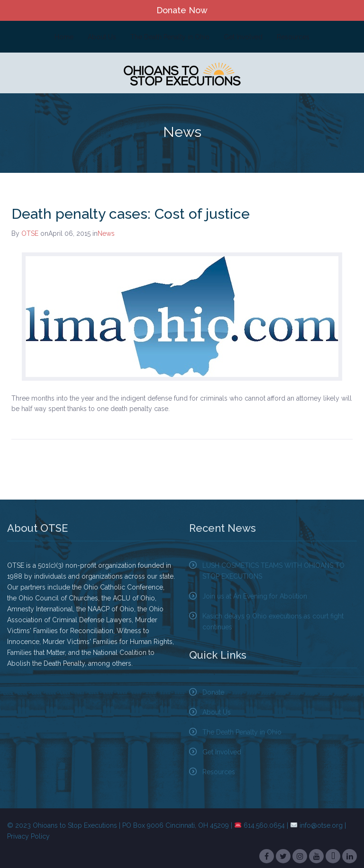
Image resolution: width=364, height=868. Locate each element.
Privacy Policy (28, 836)
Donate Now (182, 10)
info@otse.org (321, 825)
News (106, 233)
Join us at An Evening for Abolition (255, 596)
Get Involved (243, 37)
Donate (213, 692)
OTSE (30, 233)
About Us (102, 37)
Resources (293, 37)
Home (64, 37)
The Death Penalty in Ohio (170, 37)
